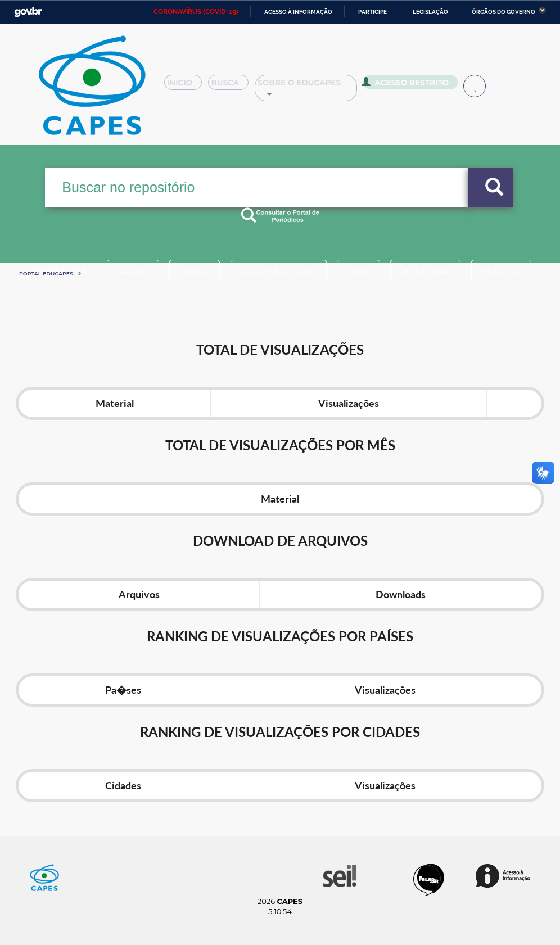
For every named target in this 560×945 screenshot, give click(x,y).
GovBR (28, 12)
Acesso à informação (298, 12)
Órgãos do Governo (503, 12)
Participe (372, 12)
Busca (237, 87)
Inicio (186, 87)
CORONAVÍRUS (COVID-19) (196, 12)
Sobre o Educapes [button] (322, 87)
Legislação (430, 12)
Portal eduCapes (46, 273)
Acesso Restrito (420, 85)
